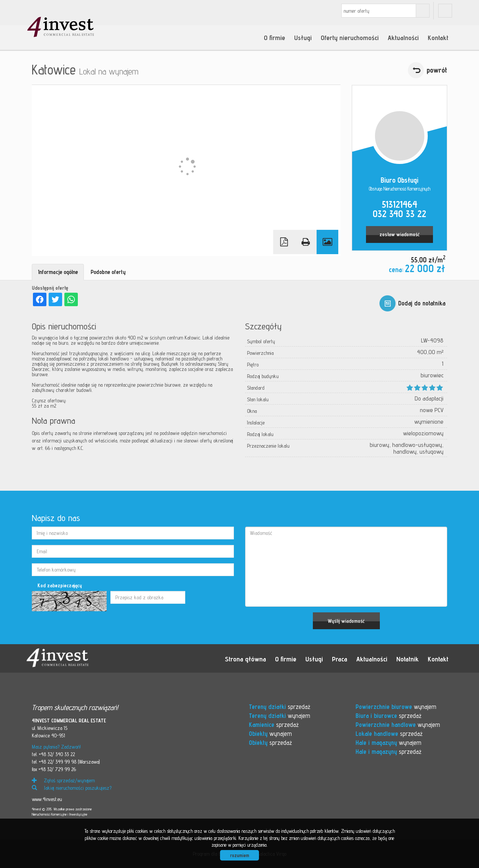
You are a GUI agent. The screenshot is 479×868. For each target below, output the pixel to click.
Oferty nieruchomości (350, 37)
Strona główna (245, 659)
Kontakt (438, 37)
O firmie (274, 37)
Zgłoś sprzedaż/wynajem (63, 780)
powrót (437, 70)
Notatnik (408, 659)
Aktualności (403, 37)
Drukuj (306, 242)
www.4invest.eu (47, 799)
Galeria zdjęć (327, 242)
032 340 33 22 (399, 214)
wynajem (280, 716)
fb (445, 11)
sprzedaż (280, 707)
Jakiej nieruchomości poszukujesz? (72, 788)
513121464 (399, 204)
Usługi (303, 37)
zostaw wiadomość (399, 234)
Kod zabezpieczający (60, 585)
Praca (340, 659)
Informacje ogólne (58, 272)
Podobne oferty (108, 272)
